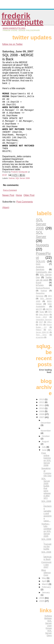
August (45, 441)
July (44, 447)
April (44, 581)
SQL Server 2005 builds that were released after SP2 (46, 488)
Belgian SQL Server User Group (48, 623)
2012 (42, 402)
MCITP (39, 309)
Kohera (48, 616)
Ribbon (39, 330)
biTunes (40, 285)
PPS (41, 325)
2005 (42, 601)
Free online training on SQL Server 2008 (46, 459)
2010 (42, 408)
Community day (44, 272)
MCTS (49, 309)
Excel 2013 (41, 317)
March (45, 584)
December (46, 423)
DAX (38, 264)
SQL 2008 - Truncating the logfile (46, 544)
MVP (41, 322)
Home (19, 195)
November (46, 431)
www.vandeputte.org (14, 28)
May (44, 578)
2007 (42, 417)
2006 (42, 598)
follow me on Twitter (12, 44)
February (46, 587)
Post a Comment (10, 190)
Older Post (29, 195)
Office (49, 322)
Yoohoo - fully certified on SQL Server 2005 (46, 530)
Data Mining (44, 315)
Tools (42, 312)
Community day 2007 (46, 565)
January (46, 592)
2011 (42, 405)
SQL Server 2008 (23, 178)
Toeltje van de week (44, 279)
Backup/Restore (43, 288)
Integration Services (44, 320)
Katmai (12, 178)
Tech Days (41, 335)
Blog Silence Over (46, 573)
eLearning (40, 337)
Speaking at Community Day (46, 472)
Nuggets (42, 245)
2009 (42, 411)
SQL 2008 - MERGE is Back (46, 556)
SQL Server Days (48, 633)
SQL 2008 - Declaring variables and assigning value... (46, 511)
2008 (42, 414)
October (46, 436)
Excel (39, 282)
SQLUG (40, 261)
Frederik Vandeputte (22, 19)
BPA (50, 312)
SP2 (50, 296)
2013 (42, 399)
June (45, 450)
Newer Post (8, 195)
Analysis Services (40, 268)
